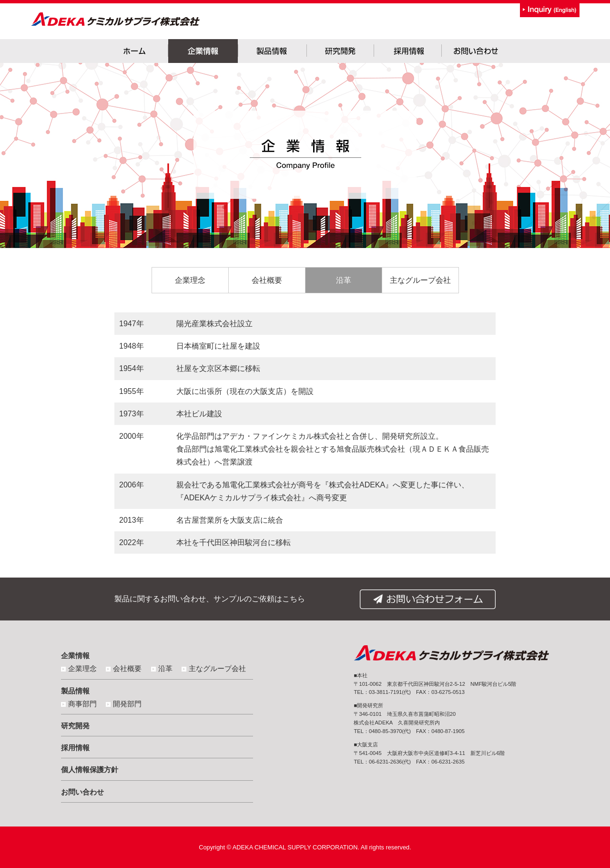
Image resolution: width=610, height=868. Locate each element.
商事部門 (82, 704)
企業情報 (75, 656)
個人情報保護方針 (90, 770)
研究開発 (75, 726)
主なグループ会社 (420, 280)
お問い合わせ (82, 792)
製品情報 (75, 691)
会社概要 (267, 280)
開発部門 (127, 704)
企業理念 (190, 280)
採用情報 (75, 748)
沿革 (344, 280)
